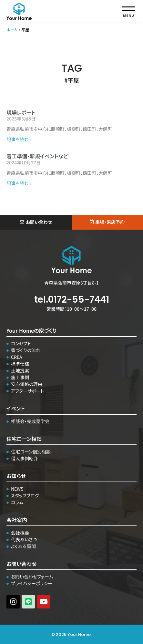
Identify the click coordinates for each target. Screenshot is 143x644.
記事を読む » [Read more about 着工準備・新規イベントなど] (19, 183)
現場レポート (21, 112)
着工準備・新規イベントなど (37, 156)
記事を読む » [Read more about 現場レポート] (19, 139)
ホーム (12, 30)
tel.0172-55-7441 (72, 300)
